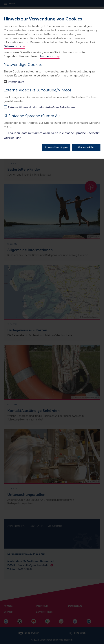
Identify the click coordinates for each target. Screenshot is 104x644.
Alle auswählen (86, 148)
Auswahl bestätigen (56, 148)
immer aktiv (16, 82)
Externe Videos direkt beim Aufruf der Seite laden (41, 107)
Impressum (48, 56)
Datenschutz (12, 46)
